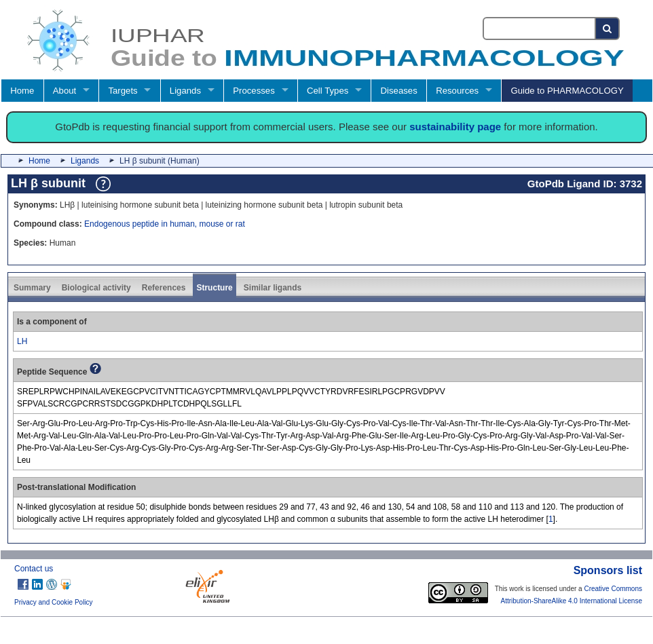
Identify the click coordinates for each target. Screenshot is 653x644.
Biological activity (96, 288)
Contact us (34, 569)
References (164, 288)
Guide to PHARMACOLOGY (567, 91)
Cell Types (328, 91)
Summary (32, 288)
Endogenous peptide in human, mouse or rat (165, 224)
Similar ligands (273, 288)
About (64, 91)
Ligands (185, 91)
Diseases (399, 91)
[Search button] (608, 29)
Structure (214, 288)
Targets (123, 91)
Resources (457, 91)
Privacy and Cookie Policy (54, 602)
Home (22, 91)
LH (22, 341)
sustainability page (455, 127)
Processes (254, 91)
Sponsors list (608, 570)
